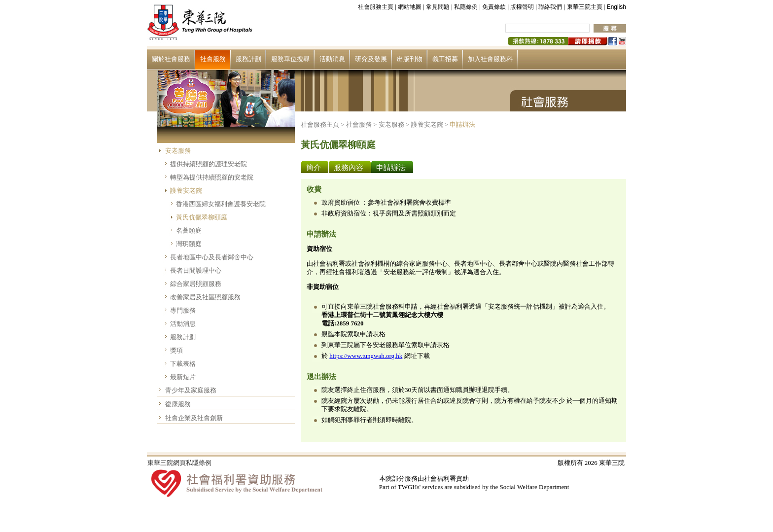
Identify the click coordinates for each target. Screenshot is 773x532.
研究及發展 (371, 59)
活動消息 (332, 59)
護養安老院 (186, 191)
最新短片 (183, 377)
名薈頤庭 (189, 231)
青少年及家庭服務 (191, 390)
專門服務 (183, 310)
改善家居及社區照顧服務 (205, 297)
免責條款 (494, 7)
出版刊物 (410, 59)
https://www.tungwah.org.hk (366, 356)
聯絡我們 (550, 7)
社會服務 (213, 59)
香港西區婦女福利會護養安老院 (221, 204)
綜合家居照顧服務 (196, 284)
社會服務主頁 (376, 7)
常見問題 (438, 7)
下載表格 (183, 364)
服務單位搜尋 (290, 59)
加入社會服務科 (490, 59)
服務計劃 (248, 59)
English (616, 7)
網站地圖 (410, 7)
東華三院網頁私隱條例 (179, 463)
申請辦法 (462, 124)
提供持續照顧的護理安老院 (209, 164)
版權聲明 (522, 7)
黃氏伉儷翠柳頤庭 (202, 217)
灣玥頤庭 (189, 244)
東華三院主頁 (585, 7)
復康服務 (178, 404)
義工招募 (445, 59)
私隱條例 (466, 7)
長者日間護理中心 (196, 270)
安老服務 (178, 151)
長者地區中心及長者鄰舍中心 (212, 257)
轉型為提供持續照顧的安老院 (212, 177)
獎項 (176, 350)
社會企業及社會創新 (194, 418)
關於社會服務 (171, 59)
